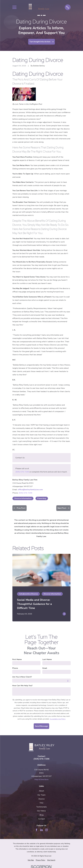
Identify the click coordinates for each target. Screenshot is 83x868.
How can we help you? (23, 685)
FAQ (41, 803)
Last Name (47, 659)
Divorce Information (23, 498)
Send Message (41, 726)
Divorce (41, 799)
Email (45, 668)
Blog (41, 815)
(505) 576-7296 (22, 472)
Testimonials (41, 807)
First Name (17, 659)
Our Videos (41, 811)
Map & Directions (41, 779)
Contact (41, 819)
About (41, 791)
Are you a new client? (22, 677)
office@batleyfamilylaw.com (30, 490)
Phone (15, 668)
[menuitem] (31, 860)
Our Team (41, 795)
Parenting (42, 498)
